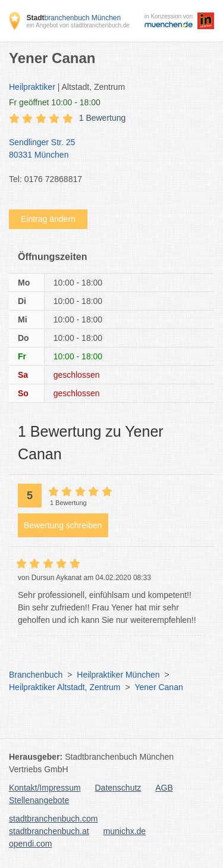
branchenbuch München (73, 18)
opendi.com (30, 844)
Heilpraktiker (32, 87)
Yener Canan (158, 687)
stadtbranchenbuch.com (53, 819)
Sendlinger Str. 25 (106, 149)
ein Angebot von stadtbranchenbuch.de (78, 25)
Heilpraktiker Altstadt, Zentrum (65, 687)
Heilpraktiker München (118, 675)
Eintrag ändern (48, 219)
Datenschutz (118, 788)
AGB (164, 788)
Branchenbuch (36, 675)
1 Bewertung (103, 118)
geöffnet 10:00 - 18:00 (55, 102)
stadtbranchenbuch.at (49, 831)
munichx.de (125, 831)
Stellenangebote (39, 800)
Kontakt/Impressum (45, 788)
